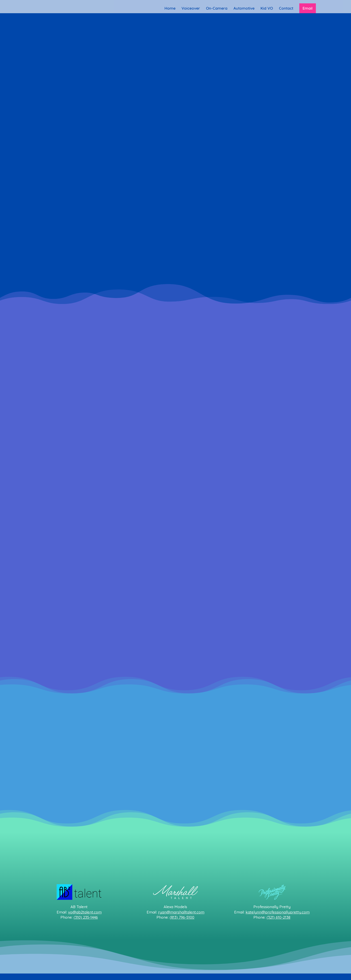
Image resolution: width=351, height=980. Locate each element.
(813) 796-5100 (182, 917)
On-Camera (217, 9)
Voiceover (191, 9)
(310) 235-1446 (86, 917)
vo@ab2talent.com (85, 912)
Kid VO (267, 9)
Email (308, 8)
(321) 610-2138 (278, 917)
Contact (286, 9)
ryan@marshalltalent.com (181, 912)
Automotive (244, 9)
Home (170, 9)
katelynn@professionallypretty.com (278, 912)
